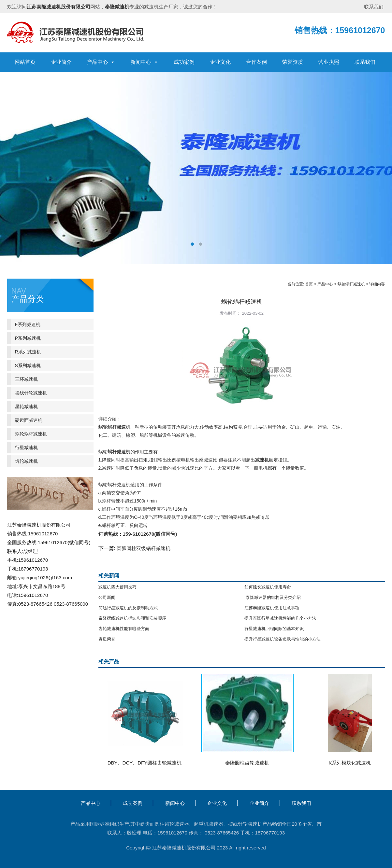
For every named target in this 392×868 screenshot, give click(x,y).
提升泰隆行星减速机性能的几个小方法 (280, 618)
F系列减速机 (28, 324)
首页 (309, 284)
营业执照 (329, 62)
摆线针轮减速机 (31, 393)
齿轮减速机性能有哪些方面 (124, 629)
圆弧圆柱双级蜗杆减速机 (144, 548)
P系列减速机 (28, 338)
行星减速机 (26, 448)
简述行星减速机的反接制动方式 (128, 608)
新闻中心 (144, 62)
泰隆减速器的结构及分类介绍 (273, 597)
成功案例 (184, 62)
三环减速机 (26, 379)
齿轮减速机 (26, 461)
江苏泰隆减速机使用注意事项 (272, 608)
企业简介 (61, 62)
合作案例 (256, 62)
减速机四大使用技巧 (117, 587)
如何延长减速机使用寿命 (268, 587)
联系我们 (374, 7)
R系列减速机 (28, 352)
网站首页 (25, 62)
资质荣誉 (107, 639)
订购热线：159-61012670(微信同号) (138, 534)
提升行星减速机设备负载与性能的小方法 (283, 639)
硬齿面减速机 (29, 420)
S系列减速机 (28, 365)
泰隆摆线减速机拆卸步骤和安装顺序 (132, 618)
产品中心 (101, 62)
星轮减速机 (26, 406)
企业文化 (220, 62)
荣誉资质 (293, 62)
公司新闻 (107, 597)
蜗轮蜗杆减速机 (351, 284)
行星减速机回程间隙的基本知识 (274, 629)
